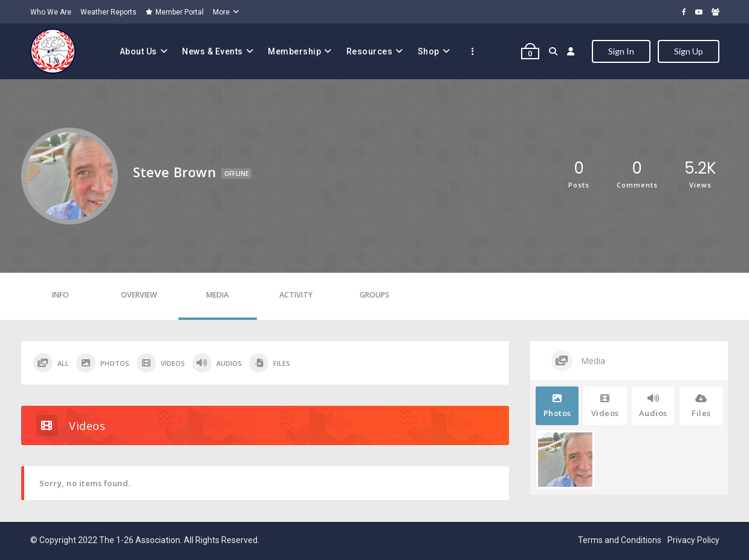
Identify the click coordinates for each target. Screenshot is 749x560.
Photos (103, 363)
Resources (370, 51)
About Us (138, 51)
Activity (296, 295)
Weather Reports (109, 12)
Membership (294, 51)
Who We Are (51, 12)
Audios (217, 363)
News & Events (212, 51)
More (221, 12)
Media (217, 295)
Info (60, 295)
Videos (161, 363)
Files (270, 363)
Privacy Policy (693, 540)
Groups (374, 295)
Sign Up (689, 51)
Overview (139, 295)
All (51, 363)
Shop (429, 51)
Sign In (621, 51)
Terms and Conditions (620, 540)
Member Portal (175, 12)
